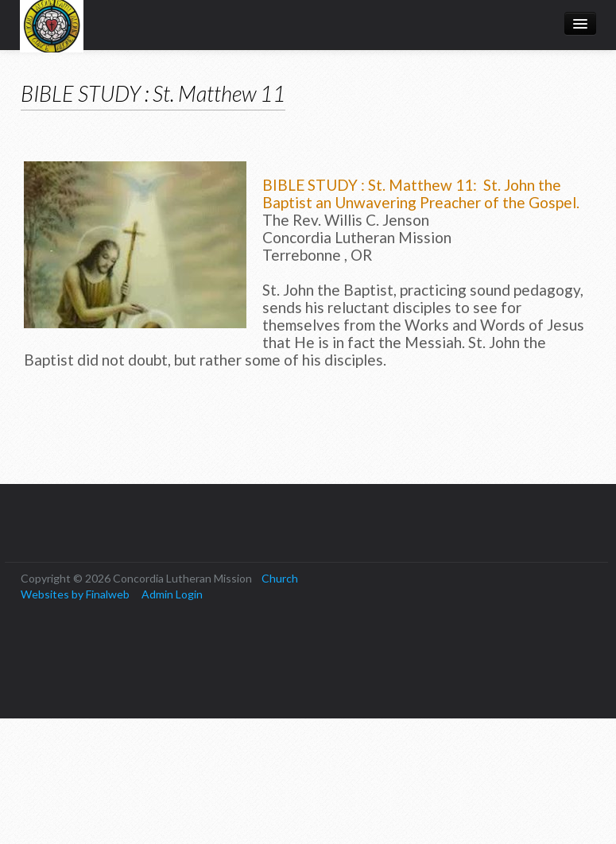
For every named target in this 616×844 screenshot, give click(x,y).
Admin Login (172, 594)
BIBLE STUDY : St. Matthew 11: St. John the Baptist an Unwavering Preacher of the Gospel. (421, 194)
